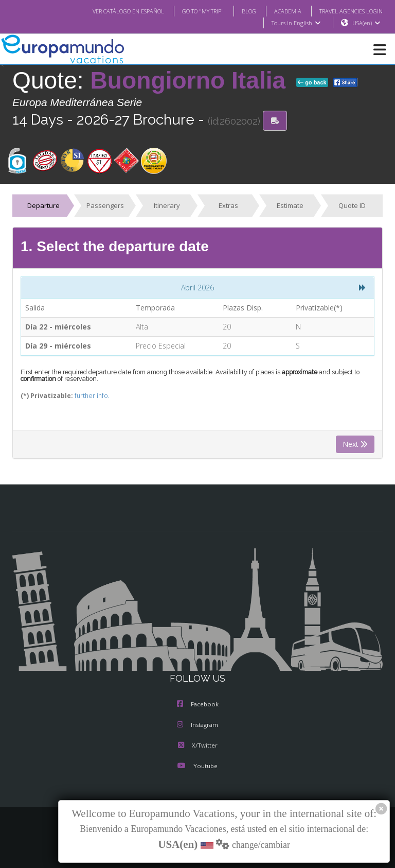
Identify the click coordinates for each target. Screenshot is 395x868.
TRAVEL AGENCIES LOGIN (347, 11)
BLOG (238, 11)
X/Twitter (197, 746)
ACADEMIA (279, 11)
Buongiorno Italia (192, 81)
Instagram (197, 725)
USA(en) (366, 23)
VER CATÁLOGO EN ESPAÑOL (108, 11)
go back (312, 83)
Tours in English (295, 23)
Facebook (198, 705)
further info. (84, 396)
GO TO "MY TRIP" (189, 11)
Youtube (197, 767)
